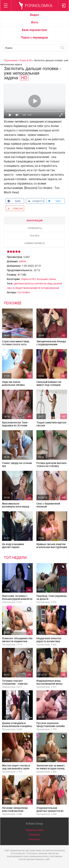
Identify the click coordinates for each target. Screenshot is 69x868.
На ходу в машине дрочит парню (13, 546)
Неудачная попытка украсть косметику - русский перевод (49, 641)
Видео (34, 15)
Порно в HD (28, 279)
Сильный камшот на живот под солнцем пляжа (49, 385)
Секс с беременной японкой (48, 505)
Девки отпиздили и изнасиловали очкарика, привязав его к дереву (17, 726)
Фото (34, 22)
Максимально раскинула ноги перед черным (16, 506)
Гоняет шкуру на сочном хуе (17, 464)
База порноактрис (34, 30)
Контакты (34, 839)
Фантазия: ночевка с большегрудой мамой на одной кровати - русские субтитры (17, 600)
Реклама (34, 835)
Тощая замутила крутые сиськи (51, 424)
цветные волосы (24, 283)
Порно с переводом (34, 37)
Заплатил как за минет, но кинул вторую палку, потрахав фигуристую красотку (51, 770)
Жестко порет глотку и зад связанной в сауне (16, 767)
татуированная (50, 288)
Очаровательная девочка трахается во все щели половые (50, 811)
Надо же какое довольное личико (13, 383)
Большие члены (47, 279)
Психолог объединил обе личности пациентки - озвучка (17, 641)
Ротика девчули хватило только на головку (52, 464)
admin (23, 261)
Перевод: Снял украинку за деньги (52, 597)
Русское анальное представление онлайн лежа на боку (51, 726)
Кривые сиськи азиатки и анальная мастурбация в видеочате (52, 547)
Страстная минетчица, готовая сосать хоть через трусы (16, 344)
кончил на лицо (44, 283)
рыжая (58, 283)
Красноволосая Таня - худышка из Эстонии (15, 424)
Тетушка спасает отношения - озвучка (15, 682)
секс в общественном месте (23, 288)
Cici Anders (24, 292)
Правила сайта (34, 830)
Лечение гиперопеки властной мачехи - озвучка (15, 811)
